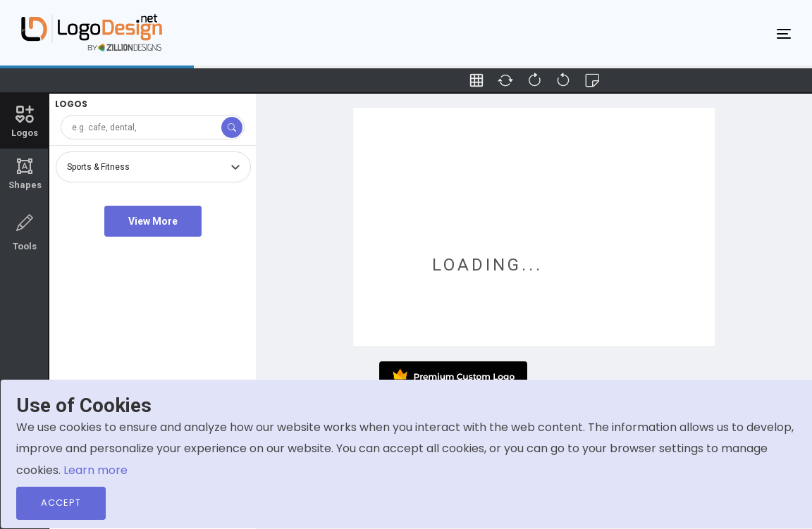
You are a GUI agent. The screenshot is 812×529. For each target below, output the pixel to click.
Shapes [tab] (25, 174)
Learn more (96, 470)
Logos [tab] (25, 120)
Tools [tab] (25, 231)
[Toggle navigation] (784, 33)
